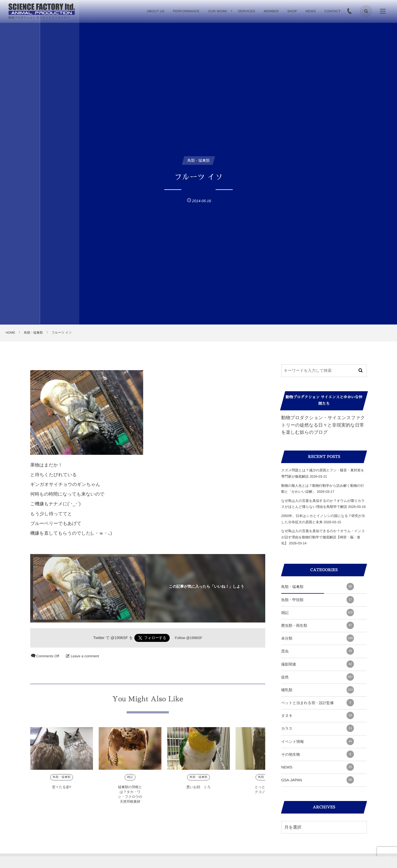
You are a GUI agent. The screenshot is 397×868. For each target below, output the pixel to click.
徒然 (318, 677)
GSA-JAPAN (318, 780)
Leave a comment (85, 656)
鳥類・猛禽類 (62, 781)
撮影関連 (318, 664)
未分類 (318, 638)
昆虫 (318, 651)
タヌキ (318, 715)
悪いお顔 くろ (198, 790)
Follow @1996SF (189, 638)
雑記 (130, 781)
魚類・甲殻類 (318, 600)
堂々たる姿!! (61, 790)
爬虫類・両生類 (318, 625)
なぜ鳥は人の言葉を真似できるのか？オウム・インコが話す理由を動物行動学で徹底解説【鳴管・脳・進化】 (323, 537)
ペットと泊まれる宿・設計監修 (318, 703)
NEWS (318, 767)
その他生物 (318, 754)
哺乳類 (318, 690)
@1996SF (119, 638)
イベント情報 (318, 741)
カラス (318, 728)
